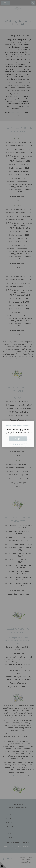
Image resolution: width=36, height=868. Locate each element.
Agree (18, 439)
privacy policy (25, 434)
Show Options (18, 444)
